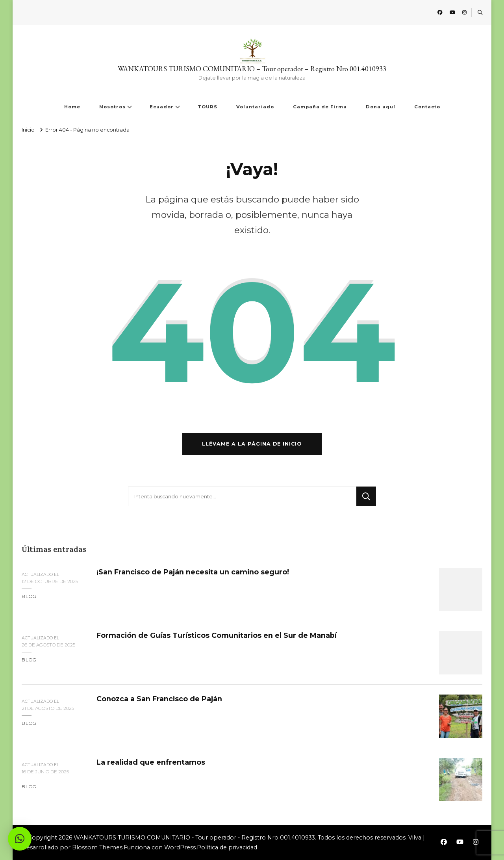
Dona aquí (381, 107)
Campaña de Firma (320, 107)
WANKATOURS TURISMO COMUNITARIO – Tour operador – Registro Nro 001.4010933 (252, 69)
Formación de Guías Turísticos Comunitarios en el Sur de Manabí (217, 635)
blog (29, 596)
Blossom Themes (97, 847)
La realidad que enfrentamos (151, 762)
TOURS (208, 107)
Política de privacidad (227, 847)
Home (72, 107)
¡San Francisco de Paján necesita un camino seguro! (193, 572)
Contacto (427, 107)
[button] (20, 839)
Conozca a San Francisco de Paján (159, 699)
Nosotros (112, 107)
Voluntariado (255, 107)
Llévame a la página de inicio (252, 444)
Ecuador (162, 107)
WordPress (180, 847)
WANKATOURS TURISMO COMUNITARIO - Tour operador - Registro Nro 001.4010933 (194, 838)
